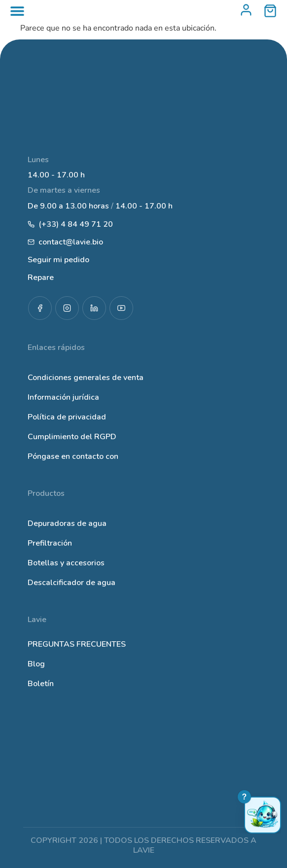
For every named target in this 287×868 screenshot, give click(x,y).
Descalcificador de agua (72, 583)
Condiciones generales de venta (86, 378)
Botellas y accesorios (66, 563)
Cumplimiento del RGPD (72, 437)
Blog (36, 664)
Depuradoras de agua (67, 523)
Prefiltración (50, 543)
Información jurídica (63, 397)
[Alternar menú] (17, 11)
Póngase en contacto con (73, 456)
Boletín (41, 684)
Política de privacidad (67, 417)
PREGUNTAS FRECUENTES (77, 644)
